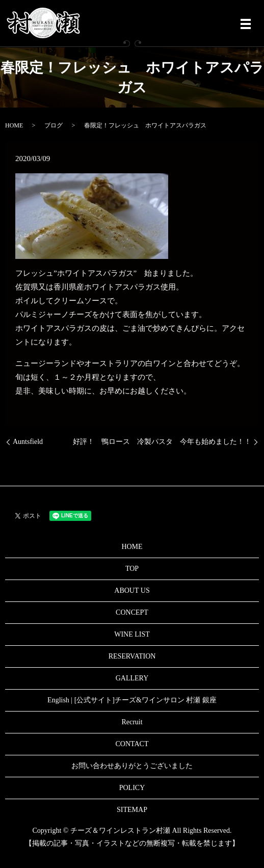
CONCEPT (132, 612)
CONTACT (132, 744)
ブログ (54, 125)
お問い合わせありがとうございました (132, 766)
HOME (14, 125)
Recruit (132, 722)
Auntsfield (28, 442)
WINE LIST (132, 634)
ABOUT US (132, 590)
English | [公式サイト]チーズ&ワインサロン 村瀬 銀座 (132, 700)
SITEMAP (132, 810)
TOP (132, 569)
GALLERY (132, 678)
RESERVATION (132, 656)
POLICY (132, 788)
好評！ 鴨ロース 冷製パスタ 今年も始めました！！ (162, 442)
